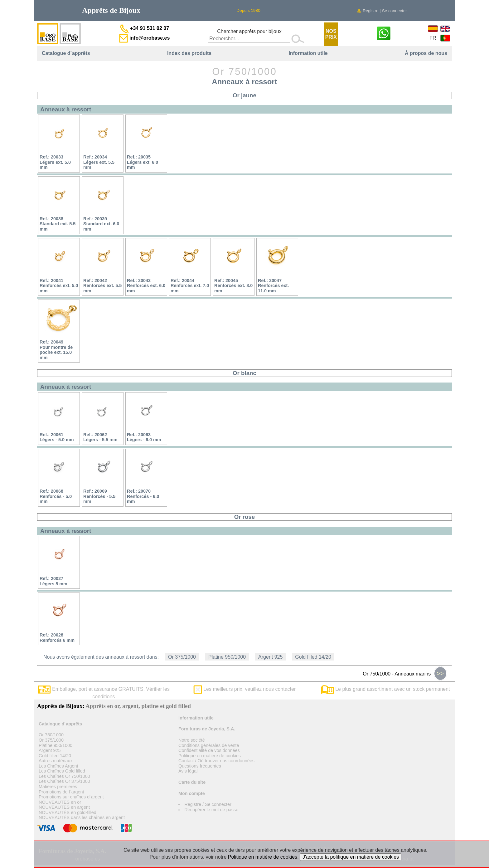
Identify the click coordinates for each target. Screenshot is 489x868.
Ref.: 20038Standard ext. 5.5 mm (58, 224)
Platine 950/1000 (227, 657)
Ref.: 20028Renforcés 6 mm (57, 638)
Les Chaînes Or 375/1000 (64, 781)
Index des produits (189, 53)
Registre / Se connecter (208, 804)
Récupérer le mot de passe (211, 810)
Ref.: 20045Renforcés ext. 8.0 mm (233, 286)
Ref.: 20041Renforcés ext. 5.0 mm (59, 286)
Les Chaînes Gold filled (62, 771)
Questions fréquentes (200, 766)
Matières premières (58, 787)
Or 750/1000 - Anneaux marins (405, 674)
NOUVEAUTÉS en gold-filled (68, 812)
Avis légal (188, 771)
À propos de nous (426, 53)
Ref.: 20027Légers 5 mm (53, 581)
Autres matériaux (56, 761)
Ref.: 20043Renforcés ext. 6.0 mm (146, 286)
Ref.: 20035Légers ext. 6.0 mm (143, 162)
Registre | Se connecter (382, 11)
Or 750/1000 (51, 735)
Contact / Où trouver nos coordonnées (216, 761)
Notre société (192, 740)
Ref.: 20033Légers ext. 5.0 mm (55, 162)
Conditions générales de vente (209, 745)
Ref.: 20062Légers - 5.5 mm (100, 437)
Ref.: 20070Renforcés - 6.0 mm (143, 496)
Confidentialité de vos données (209, 750)
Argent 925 (270, 657)
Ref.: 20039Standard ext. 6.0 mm (101, 224)
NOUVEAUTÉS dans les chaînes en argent (82, 817)
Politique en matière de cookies (210, 756)
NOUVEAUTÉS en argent (64, 807)
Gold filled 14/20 (313, 657)
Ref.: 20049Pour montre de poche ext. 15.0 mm (56, 350)
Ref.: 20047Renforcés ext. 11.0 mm (273, 286)
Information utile (308, 53)
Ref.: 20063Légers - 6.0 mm (144, 437)
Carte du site (192, 782)
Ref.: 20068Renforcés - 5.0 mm (56, 496)
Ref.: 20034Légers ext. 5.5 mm (99, 162)
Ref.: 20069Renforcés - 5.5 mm (99, 496)
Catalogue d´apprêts (66, 53)
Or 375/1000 (182, 657)
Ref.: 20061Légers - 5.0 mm (57, 437)
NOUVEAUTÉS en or (60, 802)
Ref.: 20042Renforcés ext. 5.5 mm (102, 286)
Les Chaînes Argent (58, 766)
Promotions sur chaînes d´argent (71, 797)
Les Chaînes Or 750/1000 (64, 776)
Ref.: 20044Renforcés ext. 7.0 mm (190, 286)
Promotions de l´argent (61, 792)
